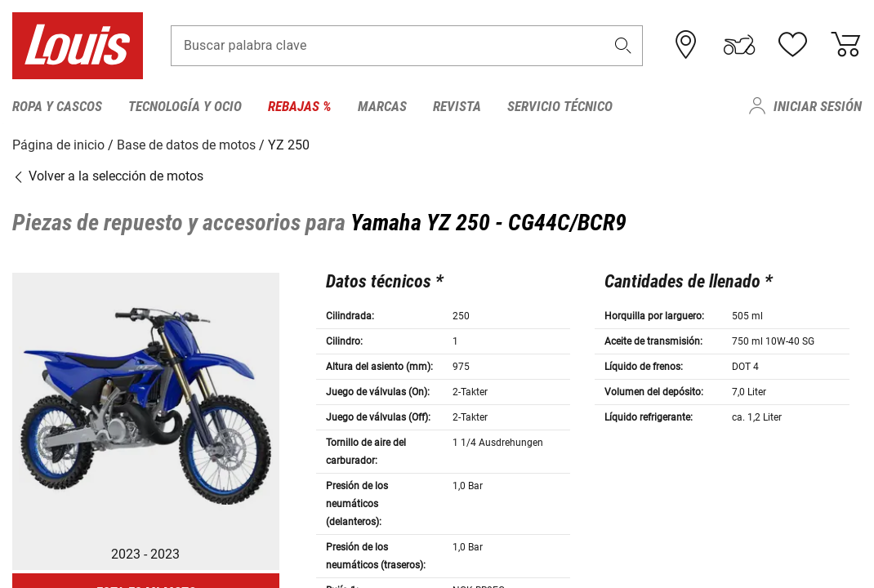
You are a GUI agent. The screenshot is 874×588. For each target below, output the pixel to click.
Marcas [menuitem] (382, 106)
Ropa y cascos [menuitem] (57, 106)
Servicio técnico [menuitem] (560, 106)
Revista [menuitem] (457, 106)
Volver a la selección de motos (108, 175)
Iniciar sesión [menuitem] (818, 106)
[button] (623, 46)
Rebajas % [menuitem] (300, 106)
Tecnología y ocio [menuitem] (185, 106)
